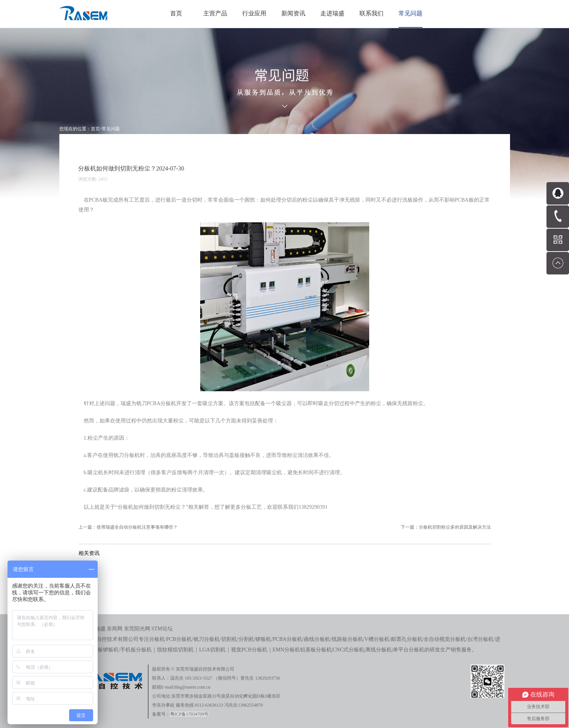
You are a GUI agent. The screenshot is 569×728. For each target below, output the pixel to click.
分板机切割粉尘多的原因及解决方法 (455, 527)
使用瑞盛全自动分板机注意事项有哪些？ (137, 527)
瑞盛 (100, 629)
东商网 (115, 629)
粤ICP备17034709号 (189, 714)
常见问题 (111, 129)
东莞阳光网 (137, 629)
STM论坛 (162, 629)
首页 (176, 13)
